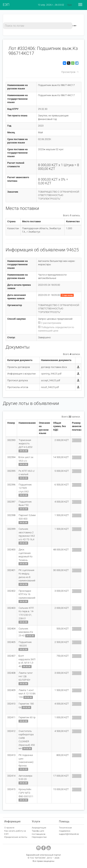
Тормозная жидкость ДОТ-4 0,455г (26, 444)
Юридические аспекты (16, 837)
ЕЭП (6, 5)
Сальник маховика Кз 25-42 (26, 632)
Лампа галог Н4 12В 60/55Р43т (26, 676)
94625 (73, 250)
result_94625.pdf (50, 387)
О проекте (9, 828)
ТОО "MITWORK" (38, 858)
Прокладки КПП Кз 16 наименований (27, 594)
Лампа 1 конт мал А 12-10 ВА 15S (27, 694)
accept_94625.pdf (51, 380)
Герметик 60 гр (27, 717)
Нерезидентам (39, 837)
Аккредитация (39, 828)
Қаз (70, 5)
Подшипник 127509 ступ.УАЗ (25, 488)
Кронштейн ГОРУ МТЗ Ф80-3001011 (26, 793)
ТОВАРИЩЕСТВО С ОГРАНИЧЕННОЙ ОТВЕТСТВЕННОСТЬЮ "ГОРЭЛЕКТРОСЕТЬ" (59, 195)
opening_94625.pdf (51, 374)
